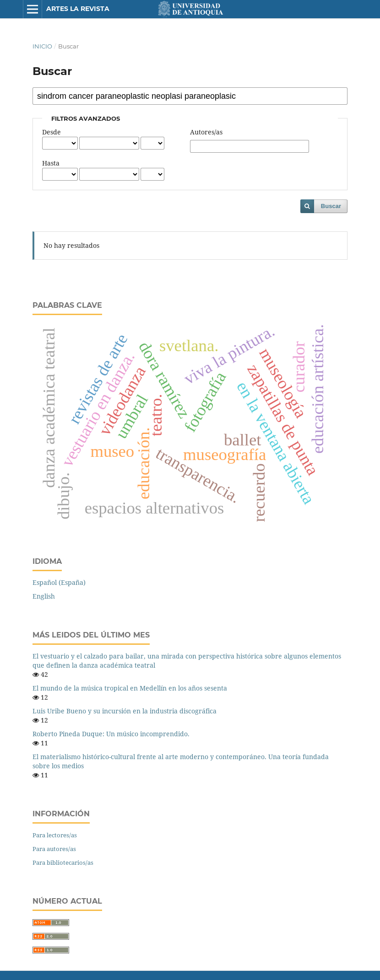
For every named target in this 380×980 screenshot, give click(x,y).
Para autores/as (54, 849)
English (44, 596)
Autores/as (206, 132)
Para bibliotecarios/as (63, 862)
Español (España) (59, 582)
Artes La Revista (78, 9)
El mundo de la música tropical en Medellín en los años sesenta (130, 688)
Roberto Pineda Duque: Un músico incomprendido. (111, 734)
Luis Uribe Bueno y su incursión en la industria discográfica (125, 711)
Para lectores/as (55, 835)
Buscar (331, 206)
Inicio (42, 46)
